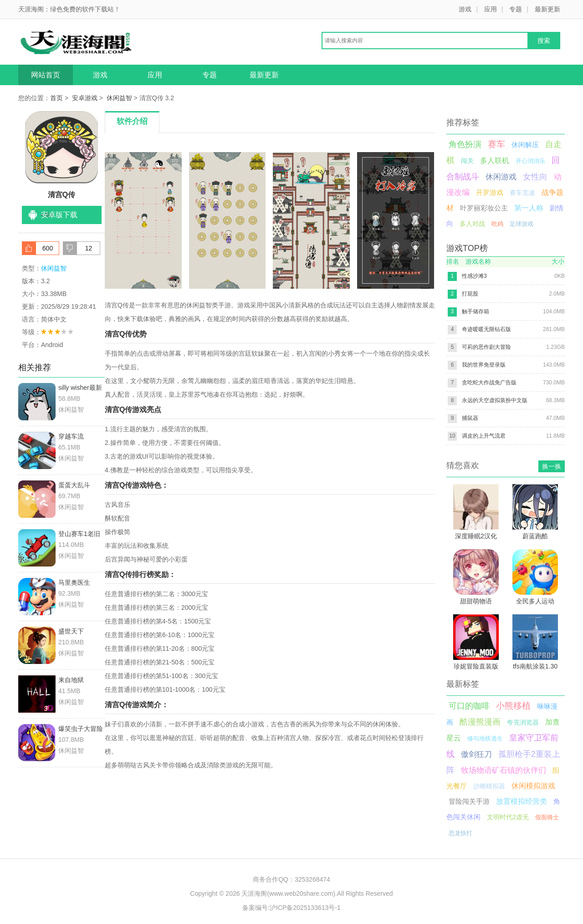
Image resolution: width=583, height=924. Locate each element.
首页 (56, 98)
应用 (491, 9)
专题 (516, 9)
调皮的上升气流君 (484, 436)
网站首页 (46, 75)
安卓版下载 (59, 215)
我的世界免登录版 (484, 365)
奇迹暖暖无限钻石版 (486, 329)
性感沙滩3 (474, 276)
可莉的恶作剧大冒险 (486, 347)
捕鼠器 (470, 418)
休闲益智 (119, 98)
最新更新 (547, 9)
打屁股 (470, 294)
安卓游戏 (85, 98)
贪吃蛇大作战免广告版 (489, 383)
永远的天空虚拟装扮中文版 (495, 400)
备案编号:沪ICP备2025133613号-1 (291, 908)
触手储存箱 (476, 311)
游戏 (465, 9)
